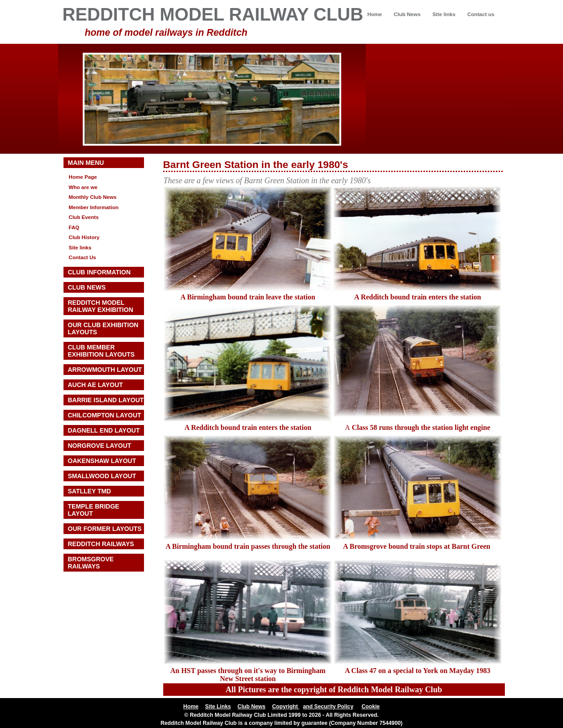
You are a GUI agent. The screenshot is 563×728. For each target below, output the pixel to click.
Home (375, 14)
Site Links (218, 707)
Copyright (286, 707)
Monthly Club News (93, 197)
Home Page (83, 177)
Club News (407, 14)
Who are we (83, 187)
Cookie (370, 707)
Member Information (94, 207)
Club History (84, 237)
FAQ (74, 227)
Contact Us (83, 257)
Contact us (481, 14)
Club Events (84, 217)
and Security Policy (328, 707)
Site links (444, 14)
